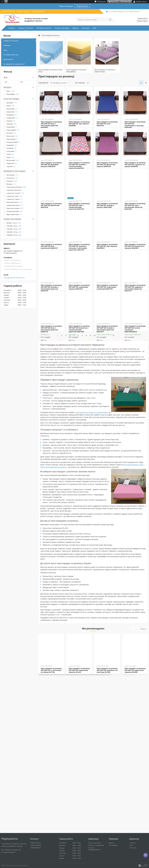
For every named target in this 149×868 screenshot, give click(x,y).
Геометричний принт (16, 187)
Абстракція (12, 175)
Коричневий (13, 130)
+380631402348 (23, 11)
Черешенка (9, 839)
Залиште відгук (142, 21)
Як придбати (113, 845)
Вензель (11, 184)
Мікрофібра (13, 94)
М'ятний (11, 133)
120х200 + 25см (14, 226)
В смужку (12, 181)
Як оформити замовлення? (14, 64)
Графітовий (12, 118)
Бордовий (12, 115)
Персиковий (12, 139)
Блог (95, 28)
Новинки (7, 45)
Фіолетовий (13, 160)
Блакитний (12, 112)
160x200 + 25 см (14, 232)
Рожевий (11, 148)
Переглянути (82, 6)
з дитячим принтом (15, 190)
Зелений (11, 124)
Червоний (12, 163)
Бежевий (12, 103)
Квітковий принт (14, 202)
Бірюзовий (12, 109)
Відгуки (75, 28)
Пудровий (12, 145)
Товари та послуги (26, 28)
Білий (10, 106)
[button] (136, 762)
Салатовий (11, 151)
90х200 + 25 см (14, 223)
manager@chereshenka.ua (14, 278)
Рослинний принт (14, 211)
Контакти (86, 28)
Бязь (10, 91)
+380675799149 (8, 11)
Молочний (12, 136)
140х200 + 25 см (14, 229)
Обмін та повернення (96, 845)
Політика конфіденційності (94, 849)
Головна (11, 28)
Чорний (11, 166)
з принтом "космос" (15, 193)
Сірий (10, 157)
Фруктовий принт (14, 214)
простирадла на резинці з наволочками (91, 545)
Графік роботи (143, 18)
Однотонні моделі (15, 208)
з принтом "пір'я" (14, 196)
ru (3, 2)
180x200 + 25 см (14, 235)
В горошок (12, 178)
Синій (10, 154)
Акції (5, 50)
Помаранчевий (13, 142)
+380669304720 (38, 11)
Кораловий (12, 127)
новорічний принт (15, 205)
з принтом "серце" (15, 199)
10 (109, 468)
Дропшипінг (8, 59)
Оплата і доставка (62, 28)
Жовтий (11, 121)
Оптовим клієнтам (44, 28)
